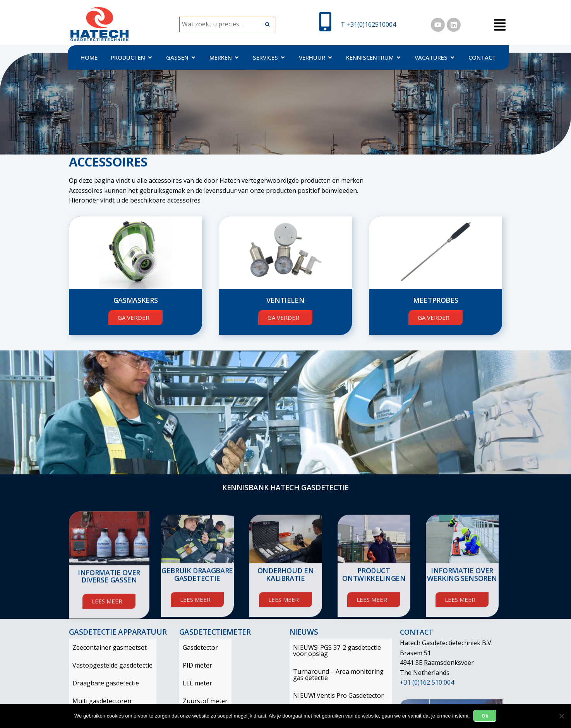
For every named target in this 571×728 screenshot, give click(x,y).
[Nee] (561, 716)
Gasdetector (197, 647)
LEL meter (194, 683)
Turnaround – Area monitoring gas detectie (341, 675)
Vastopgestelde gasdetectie (109, 665)
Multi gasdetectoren (98, 701)
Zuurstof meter (202, 701)
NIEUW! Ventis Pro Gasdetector (335, 695)
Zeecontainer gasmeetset (106, 647)
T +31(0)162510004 (368, 24)
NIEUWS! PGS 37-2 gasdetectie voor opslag (334, 651)
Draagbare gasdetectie (102, 683)
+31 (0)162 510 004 (427, 682)
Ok (485, 716)
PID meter (194, 665)
